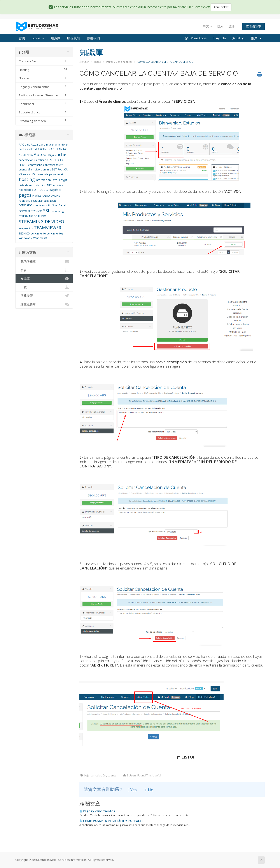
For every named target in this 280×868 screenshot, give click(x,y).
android (32, 149)
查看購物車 (254, 26)
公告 (44, 270)
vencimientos (55, 233)
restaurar (37, 201)
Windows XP (41, 238)
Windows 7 (26, 238)
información (43, 180)
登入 (220, 26)
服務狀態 (73, 38)
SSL (47, 211)
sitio (49, 205)
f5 (34, 174)
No (149, 790)
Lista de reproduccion (32, 185)
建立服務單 (44, 304)
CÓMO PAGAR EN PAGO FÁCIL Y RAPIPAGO (111, 821)
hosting (27, 179)
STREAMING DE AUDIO (32, 216)
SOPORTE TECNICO (31, 211)
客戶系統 (84, 62)
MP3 (50, 185)
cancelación (26, 160)
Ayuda (219, 38)
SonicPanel (59, 205)
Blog (238, 38)
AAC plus (24, 145)
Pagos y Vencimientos (119, 62)
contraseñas (51, 165)
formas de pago (46, 174)
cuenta (23, 169)
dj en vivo (34, 169)
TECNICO (24, 233)
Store (38, 38)
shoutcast (39, 205)
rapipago (25, 201)
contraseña (35, 165)
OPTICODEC (41, 190)
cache (60, 154)
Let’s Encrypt (59, 180)
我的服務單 (44, 262)
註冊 (232, 26)
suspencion (26, 228)
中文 (207, 26)
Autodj (41, 154)
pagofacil (55, 190)
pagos (25, 195)
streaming (57, 211)
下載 (44, 287)
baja (51, 155)
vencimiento (38, 233)
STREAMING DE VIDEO (41, 221)
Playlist (37, 196)
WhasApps (196, 38)
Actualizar (37, 145)
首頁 (22, 38)
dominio (46, 169)
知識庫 (55, 38)
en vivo (27, 174)
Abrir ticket (221, 7)
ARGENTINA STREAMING (52, 149)
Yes (132, 790)
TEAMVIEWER (48, 228)
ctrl (61, 165)
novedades (26, 190)
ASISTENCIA (26, 155)
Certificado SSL (44, 160)
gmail (60, 174)
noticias (58, 185)
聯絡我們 (93, 38)
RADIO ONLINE (51, 196)
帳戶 (256, 38)
